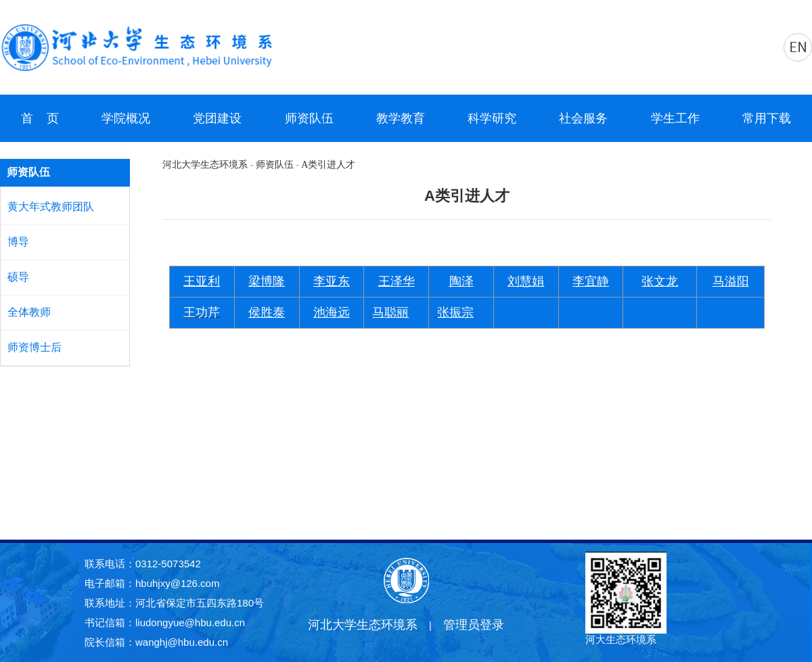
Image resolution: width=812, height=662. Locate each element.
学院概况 (126, 118)
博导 (18, 242)
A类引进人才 (328, 165)
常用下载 (767, 118)
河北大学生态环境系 (205, 165)
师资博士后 (35, 347)
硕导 (18, 277)
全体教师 (29, 312)
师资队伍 (309, 118)
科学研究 (492, 118)
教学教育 (401, 118)
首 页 (40, 118)
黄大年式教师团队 (51, 207)
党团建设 (217, 118)
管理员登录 (474, 625)
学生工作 (675, 118)
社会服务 (583, 118)
